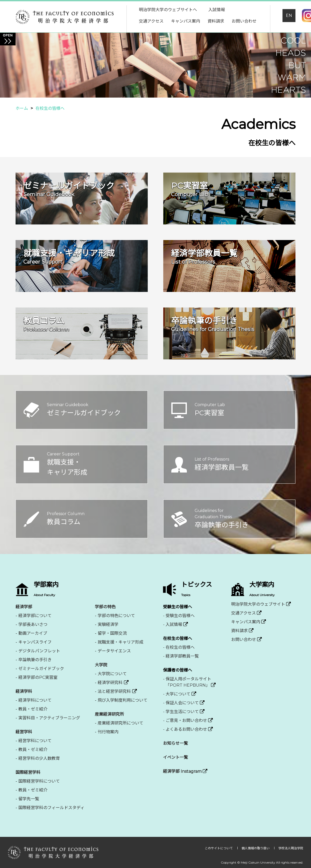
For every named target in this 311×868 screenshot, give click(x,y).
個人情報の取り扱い (256, 848)
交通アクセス (151, 21)
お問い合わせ (244, 21)
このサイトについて (219, 848)
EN (289, 15)
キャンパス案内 (186, 21)
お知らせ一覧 (175, 743)
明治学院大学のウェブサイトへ (168, 10)
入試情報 (217, 10)
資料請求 (216, 21)
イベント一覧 (175, 757)
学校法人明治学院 (291, 848)
